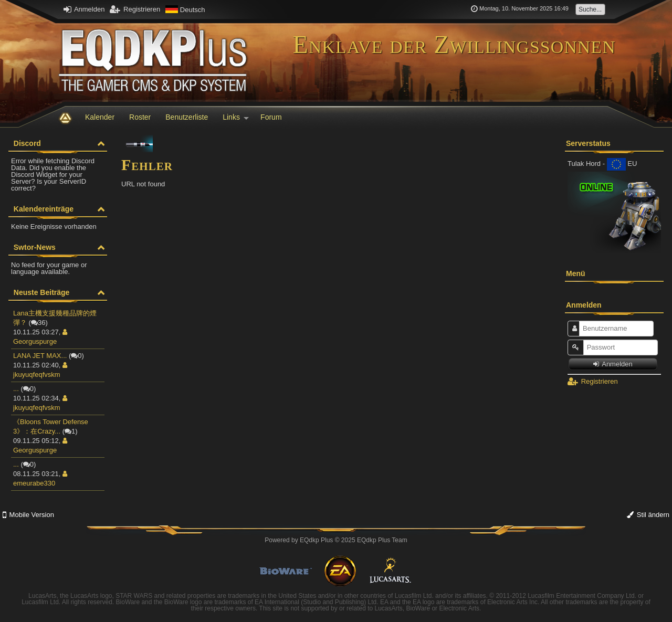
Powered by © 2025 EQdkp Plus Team (336, 540)
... (16, 389)
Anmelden (84, 9)
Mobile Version (28, 515)
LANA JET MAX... (40, 356)
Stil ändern (648, 515)
